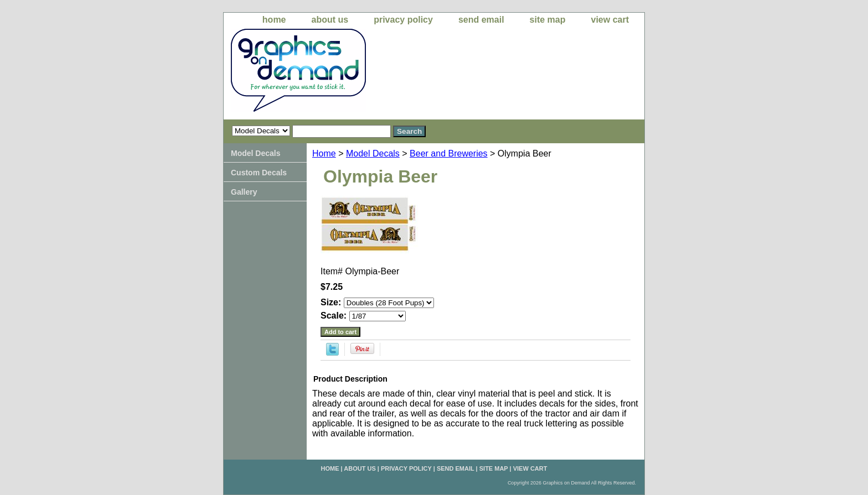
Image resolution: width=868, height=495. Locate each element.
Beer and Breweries (449, 153)
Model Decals (373, 153)
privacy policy (403, 20)
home (274, 20)
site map (548, 20)
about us (330, 20)
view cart (610, 20)
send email (481, 20)
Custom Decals (259, 173)
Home (324, 153)
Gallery (244, 192)
